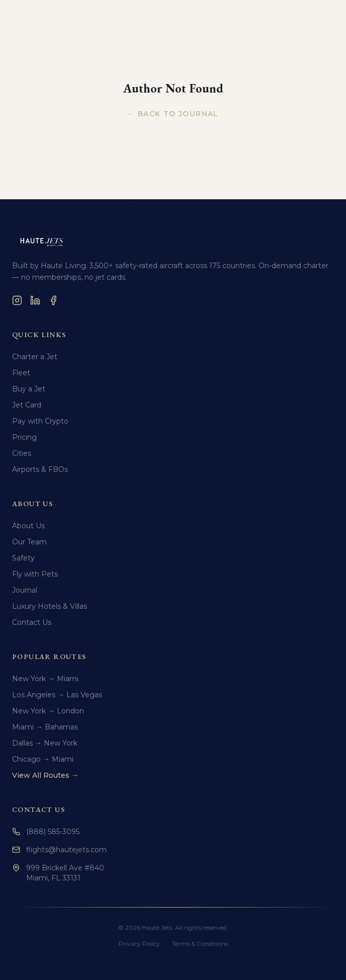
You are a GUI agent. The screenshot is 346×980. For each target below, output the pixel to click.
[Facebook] (53, 300)
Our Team (29, 542)
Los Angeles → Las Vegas (57, 695)
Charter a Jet (35, 357)
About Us (28, 526)
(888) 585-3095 (46, 832)
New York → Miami (45, 679)
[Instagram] (17, 300)
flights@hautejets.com (59, 850)
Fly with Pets (35, 574)
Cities (22, 453)
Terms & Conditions (200, 944)
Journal (25, 590)
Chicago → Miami (43, 759)
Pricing (24, 437)
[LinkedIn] (35, 300)
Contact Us (32, 622)
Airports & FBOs (40, 469)
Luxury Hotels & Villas (50, 606)
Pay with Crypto (40, 421)
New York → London (48, 711)
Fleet (21, 373)
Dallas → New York (45, 743)
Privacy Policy (139, 944)
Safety (23, 558)
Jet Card (27, 405)
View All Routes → (45, 775)
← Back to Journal (173, 114)
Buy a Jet (29, 389)
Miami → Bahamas (45, 727)
